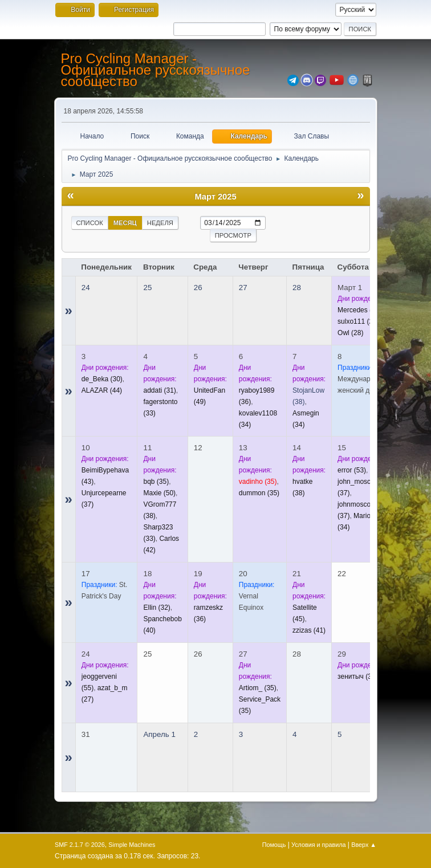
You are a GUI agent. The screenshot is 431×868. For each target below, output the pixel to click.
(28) (358, 321)
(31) (159, 390)
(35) (156, 482)
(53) (352, 470)
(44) (102, 390)
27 (243, 288)
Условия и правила (318, 845)
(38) (357, 677)
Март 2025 (215, 197)
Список (90, 223)
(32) (359, 310)
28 (297, 288)
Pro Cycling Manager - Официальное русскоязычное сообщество (156, 70)
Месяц (125, 223)
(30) (102, 379)
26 (198, 288)
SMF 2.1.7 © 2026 (80, 845)
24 (86, 288)
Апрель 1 (159, 734)
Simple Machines (132, 845)
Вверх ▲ (364, 845)
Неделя (160, 223)
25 (147, 288)
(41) (309, 630)
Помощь (274, 845)
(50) (159, 493)
